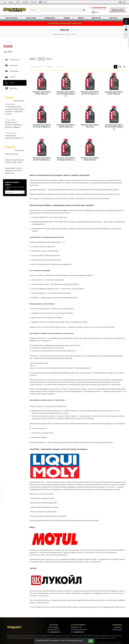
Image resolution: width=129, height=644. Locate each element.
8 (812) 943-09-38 (99, 8)
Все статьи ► (20, 150)
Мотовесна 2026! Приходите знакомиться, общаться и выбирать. (14, 125)
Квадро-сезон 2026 (12, 154)
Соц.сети (43, 2)
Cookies (80, 640)
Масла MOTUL (8, 52)
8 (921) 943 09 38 (55, 632)
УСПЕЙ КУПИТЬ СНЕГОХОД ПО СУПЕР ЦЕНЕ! (65, 24)
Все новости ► (19, 101)
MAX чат (96, 12)
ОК (91, 641)
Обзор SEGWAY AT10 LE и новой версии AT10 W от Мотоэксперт (14, 171)
